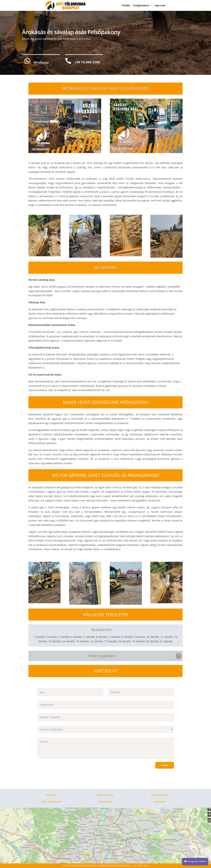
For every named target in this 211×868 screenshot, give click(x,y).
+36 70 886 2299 (140, 866)
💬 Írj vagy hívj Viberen (195, 861)
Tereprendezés (160, 795)
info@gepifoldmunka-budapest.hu (114, 866)
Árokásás (160, 802)
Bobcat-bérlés (105, 795)
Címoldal (51, 795)
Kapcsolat (160, 5)
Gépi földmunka (51, 802)
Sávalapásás (105, 802)
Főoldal (126, 5)
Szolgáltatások (141, 5)
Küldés (165, 765)
